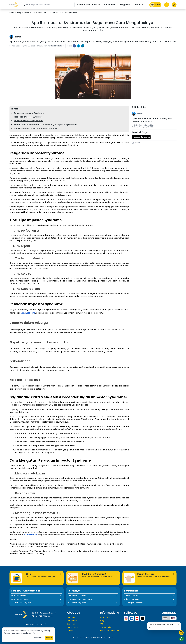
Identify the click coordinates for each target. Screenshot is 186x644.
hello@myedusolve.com (46, 613)
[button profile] (174, 5)
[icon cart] (167, 5)
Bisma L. (19, 37)
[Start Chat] (181, 639)
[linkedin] (83, 46)
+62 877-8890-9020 (44, 616)
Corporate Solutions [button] (89, 5)
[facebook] (74, 46)
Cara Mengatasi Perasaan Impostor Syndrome (36, 128)
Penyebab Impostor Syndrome (29, 121)
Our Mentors (72, 627)
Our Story (71, 617)
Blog (19, 13)
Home (12, 13)
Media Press (105, 617)
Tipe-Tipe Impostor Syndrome (28, 117)
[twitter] (79, 46)
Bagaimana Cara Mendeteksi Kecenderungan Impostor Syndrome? (45, 124)
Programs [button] (127, 5)
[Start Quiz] (181, 633)
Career (70, 631)
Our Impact (72, 621)
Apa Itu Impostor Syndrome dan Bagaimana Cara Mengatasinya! (50, 13)
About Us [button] (141, 5)
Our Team (71, 624)
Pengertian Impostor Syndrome (29, 113)
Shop (155, 5)
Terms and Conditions (110, 631)
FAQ (102, 624)
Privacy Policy (106, 627)
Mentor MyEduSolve (56, 46)
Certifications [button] (110, 5)
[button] (14, 5)
